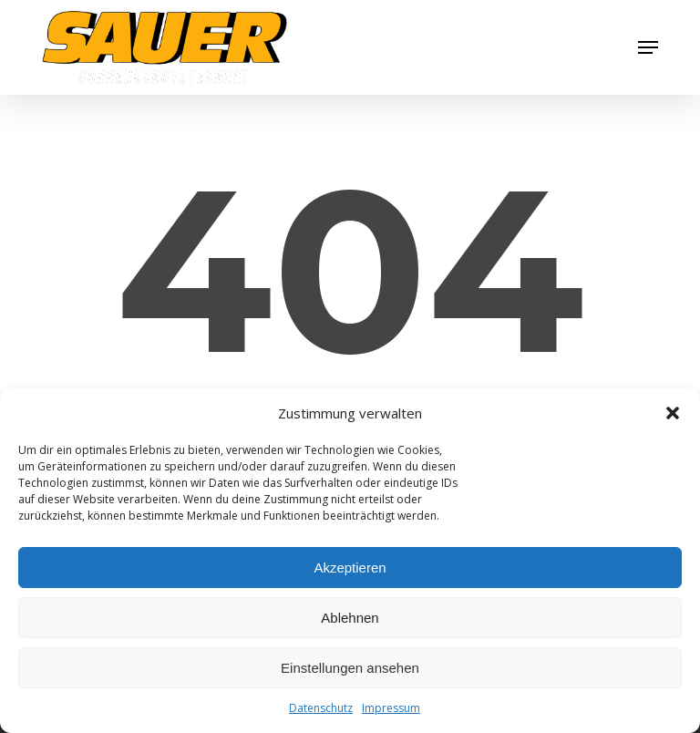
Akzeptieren (350, 568)
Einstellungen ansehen (350, 668)
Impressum (391, 708)
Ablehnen (350, 618)
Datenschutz (321, 708)
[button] (673, 413)
